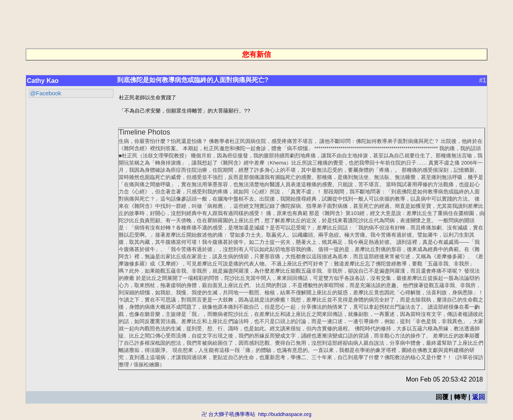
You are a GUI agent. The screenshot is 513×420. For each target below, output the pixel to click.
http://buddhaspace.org (285, 416)
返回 (479, 399)
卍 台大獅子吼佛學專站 (228, 416)
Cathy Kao (43, 81)
